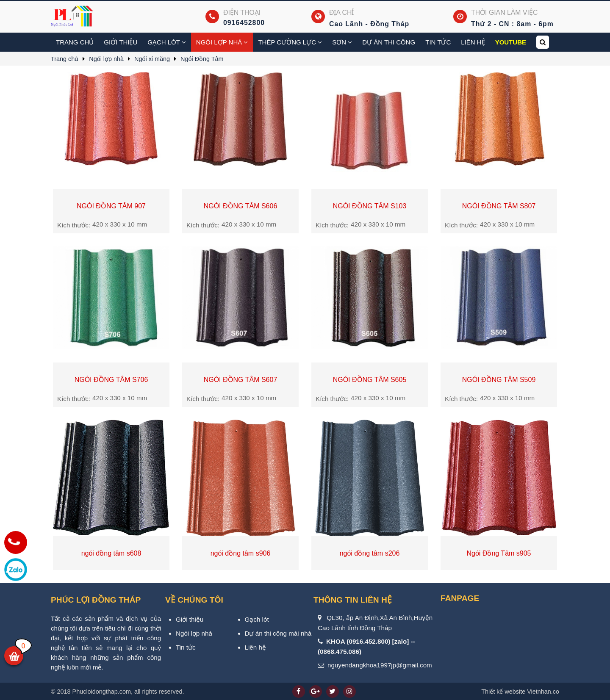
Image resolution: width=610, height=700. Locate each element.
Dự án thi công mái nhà (278, 633)
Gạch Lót (167, 42)
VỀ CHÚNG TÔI (194, 600)
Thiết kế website (503, 692)
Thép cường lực (290, 42)
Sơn (342, 42)
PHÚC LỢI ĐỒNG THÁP (96, 600)
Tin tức (438, 42)
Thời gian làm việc (504, 12)
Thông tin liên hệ (353, 600)
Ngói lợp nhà (222, 42)
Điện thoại (242, 12)
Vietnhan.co (520, 692)
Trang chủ (75, 42)
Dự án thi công (389, 42)
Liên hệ (473, 42)
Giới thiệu (121, 42)
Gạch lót (257, 619)
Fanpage (460, 598)
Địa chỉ (341, 12)
